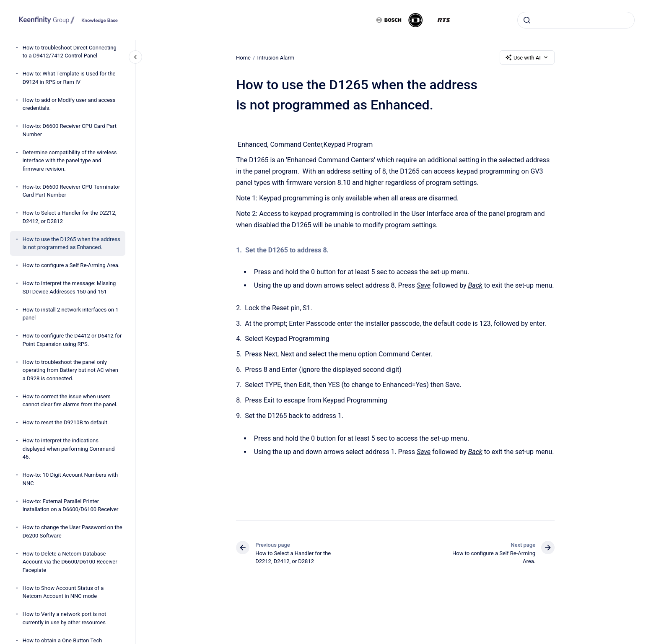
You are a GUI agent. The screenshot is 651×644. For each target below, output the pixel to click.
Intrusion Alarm (276, 57)
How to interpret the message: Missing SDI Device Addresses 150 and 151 (69, 287)
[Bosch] (389, 20)
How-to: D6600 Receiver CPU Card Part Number (70, 130)
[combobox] (576, 20)
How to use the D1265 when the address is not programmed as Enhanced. (71, 243)
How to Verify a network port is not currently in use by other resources (65, 618)
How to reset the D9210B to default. (66, 422)
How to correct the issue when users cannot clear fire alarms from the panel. (70, 401)
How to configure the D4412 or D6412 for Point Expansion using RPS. (72, 340)
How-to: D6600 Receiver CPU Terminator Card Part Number (71, 191)
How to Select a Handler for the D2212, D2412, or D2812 (70, 217)
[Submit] (527, 20)
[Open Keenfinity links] (631, 47)
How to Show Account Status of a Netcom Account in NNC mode (63, 592)
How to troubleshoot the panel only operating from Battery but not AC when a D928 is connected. (70, 370)
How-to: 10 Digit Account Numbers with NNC (70, 479)
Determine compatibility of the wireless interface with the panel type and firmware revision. (70, 161)
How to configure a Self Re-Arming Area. (71, 265)
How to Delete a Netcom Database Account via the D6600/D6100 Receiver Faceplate (70, 562)
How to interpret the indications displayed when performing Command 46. (69, 449)
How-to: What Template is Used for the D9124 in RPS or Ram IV (69, 78)
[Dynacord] (415, 20)
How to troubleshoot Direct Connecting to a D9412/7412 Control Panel (70, 52)
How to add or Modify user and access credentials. (69, 104)
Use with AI (527, 57)
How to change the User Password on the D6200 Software (73, 531)
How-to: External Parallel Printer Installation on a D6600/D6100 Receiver (71, 505)
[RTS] (444, 20)
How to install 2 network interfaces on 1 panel (71, 314)
